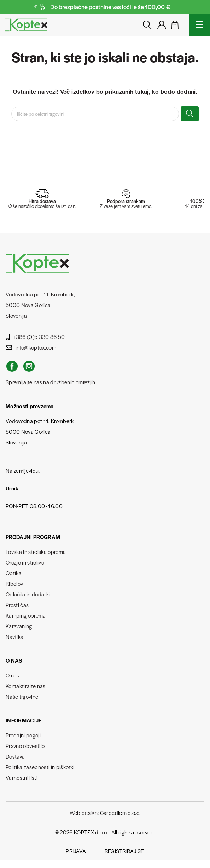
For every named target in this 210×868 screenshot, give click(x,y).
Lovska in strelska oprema (36, 552)
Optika (14, 573)
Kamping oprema (26, 615)
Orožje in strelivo (25, 562)
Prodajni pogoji (23, 735)
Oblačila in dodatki (28, 594)
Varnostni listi (22, 778)
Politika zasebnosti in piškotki (40, 767)
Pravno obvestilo (25, 746)
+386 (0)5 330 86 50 (35, 337)
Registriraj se (124, 851)
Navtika (14, 637)
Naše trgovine (22, 696)
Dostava (15, 756)
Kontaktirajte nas (26, 686)
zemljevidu (26, 470)
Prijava (76, 851)
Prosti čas (17, 605)
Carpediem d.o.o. (120, 813)
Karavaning (19, 626)
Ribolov (14, 583)
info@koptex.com (31, 347)
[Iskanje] (95, 114)
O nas (13, 675)
